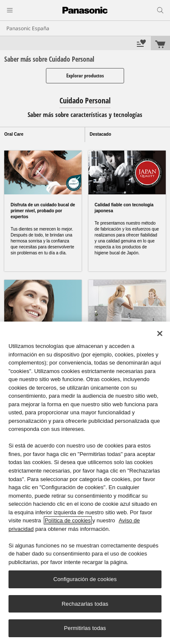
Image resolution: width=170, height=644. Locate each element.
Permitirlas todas (85, 628)
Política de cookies (68, 520)
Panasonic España (28, 28)
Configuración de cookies (85, 579)
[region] (85, 483)
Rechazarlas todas (85, 604)
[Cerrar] (160, 333)
